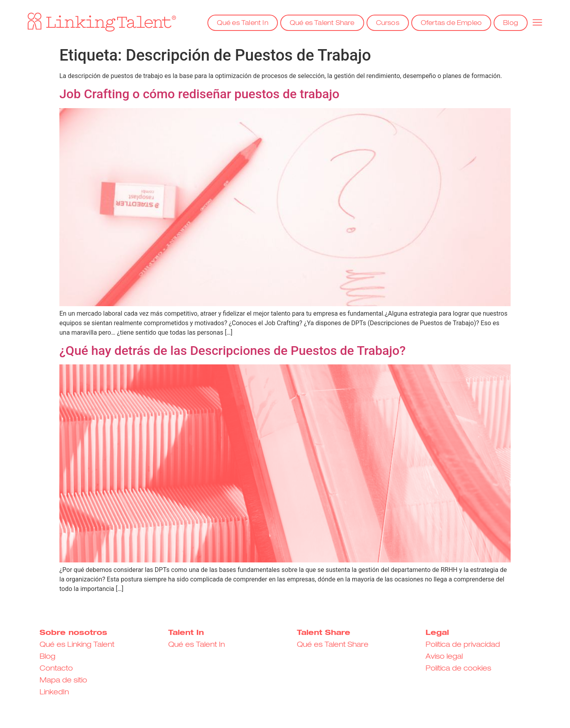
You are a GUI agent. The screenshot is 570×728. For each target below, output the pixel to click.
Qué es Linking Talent (77, 645)
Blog (511, 23)
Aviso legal (444, 657)
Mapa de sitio (63, 680)
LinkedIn (54, 692)
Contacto (56, 669)
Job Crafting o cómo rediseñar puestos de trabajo (199, 94)
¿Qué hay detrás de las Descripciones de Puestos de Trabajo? (233, 351)
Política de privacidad (463, 645)
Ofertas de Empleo (451, 23)
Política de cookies (458, 669)
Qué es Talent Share (322, 23)
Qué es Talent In (243, 23)
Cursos (388, 23)
